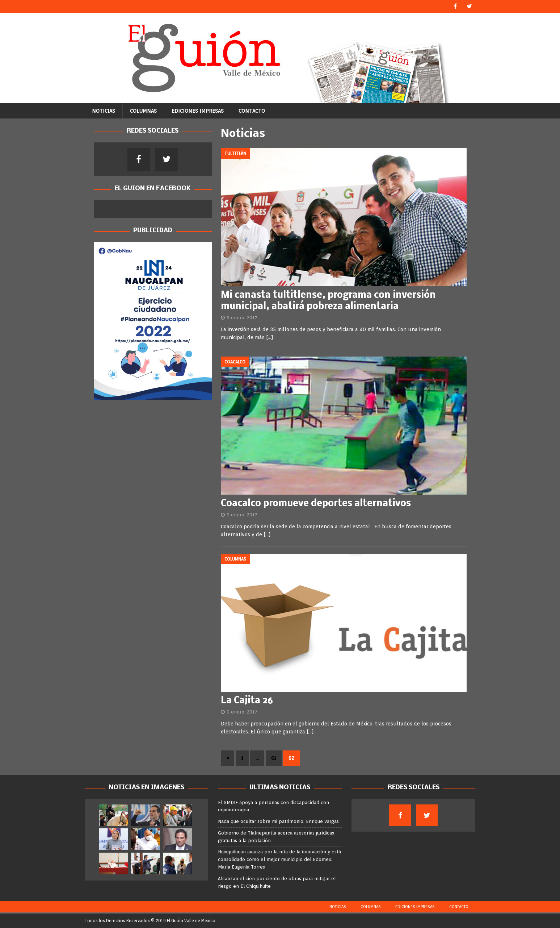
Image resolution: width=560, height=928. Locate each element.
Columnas (143, 111)
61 (274, 758)
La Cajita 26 (247, 701)
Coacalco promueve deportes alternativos (316, 504)
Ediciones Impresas (198, 111)
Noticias (104, 111)
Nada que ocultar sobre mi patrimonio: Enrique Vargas (278, 821)
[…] (270, 337)
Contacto (252, 111)
